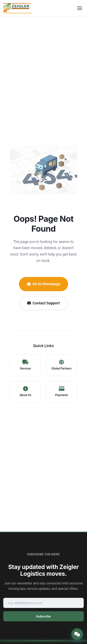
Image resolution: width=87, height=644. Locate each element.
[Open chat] (77, 634)
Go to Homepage (43, 284)
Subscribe (43, 616)
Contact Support (43, 303)
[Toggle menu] (80, 8)
